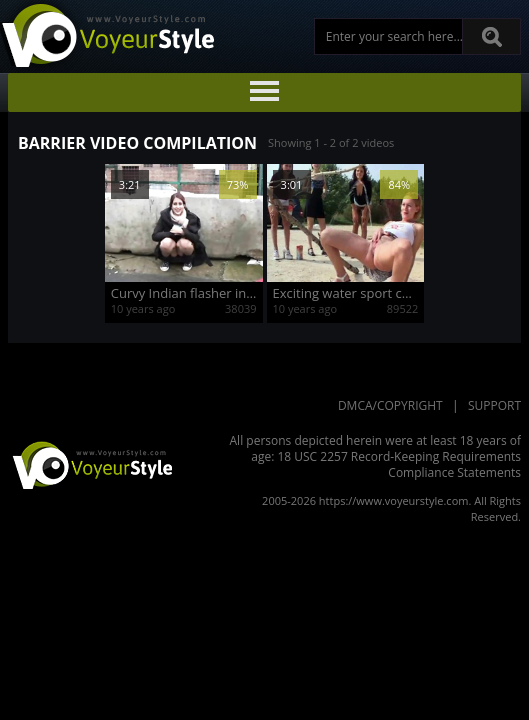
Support (494, 405)
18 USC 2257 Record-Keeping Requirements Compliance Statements (399, 464)
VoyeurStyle (90, 464)
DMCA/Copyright (390, 405)
